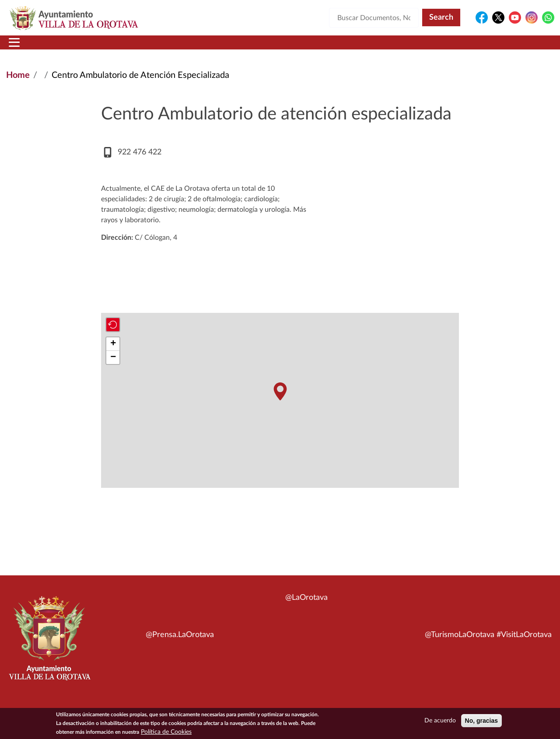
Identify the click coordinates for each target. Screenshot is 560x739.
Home (18, 86)
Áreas (211, 48)
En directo (438, 48)
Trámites (326, 48)
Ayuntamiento (146, 48)
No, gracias (481, 721)
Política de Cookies (166, 732)
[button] (280, 402)
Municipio (73, 48)
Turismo (495, 48)
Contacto (383, 48)
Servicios (265, 48)
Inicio (23, 48)
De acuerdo (440, 721)
